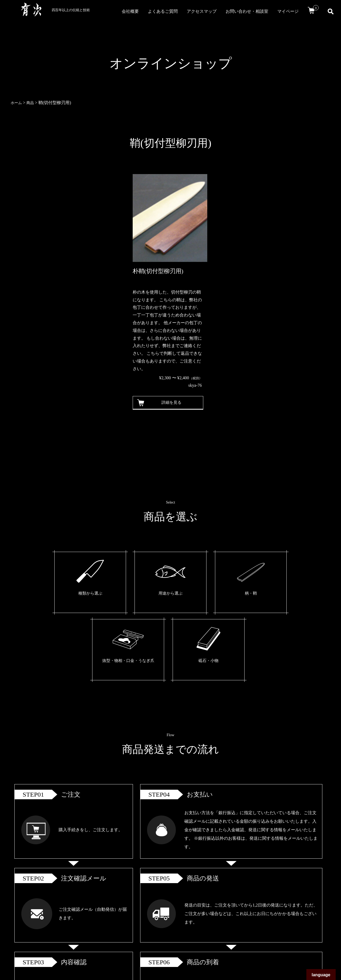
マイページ (288, 11)
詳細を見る (169, 403)
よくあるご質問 (163, 11)
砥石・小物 (266, 594)
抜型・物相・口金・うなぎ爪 (217, 598)
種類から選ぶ (70, 594)
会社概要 (130, 11)
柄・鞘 (168, 594)
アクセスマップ (202, 11)
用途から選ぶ (119, 594)
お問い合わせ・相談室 (247, 11)
